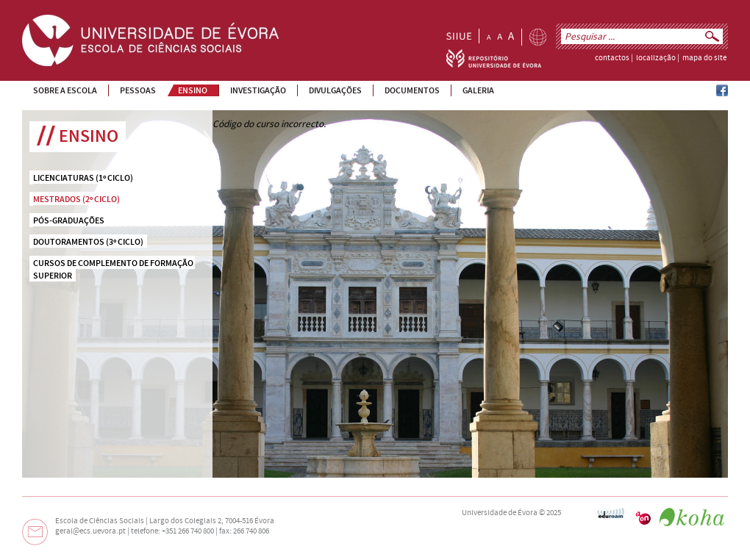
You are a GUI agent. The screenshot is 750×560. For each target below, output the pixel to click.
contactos (612, 58)
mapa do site (704, 58)
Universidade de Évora (500, 513)
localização (656, 58)
